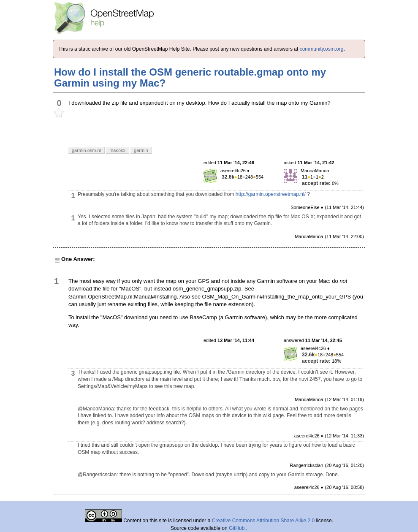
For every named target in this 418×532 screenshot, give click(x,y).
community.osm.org (322, 49)
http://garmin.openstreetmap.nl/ (271, 194)
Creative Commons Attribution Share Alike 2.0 (263, 521)
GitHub (237, 528)
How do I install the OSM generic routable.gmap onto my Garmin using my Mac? (190, 77)
